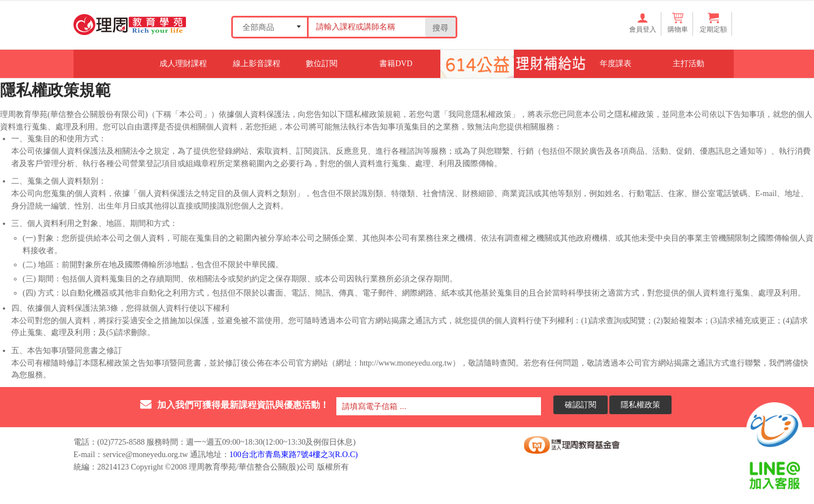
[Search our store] (365, 27)
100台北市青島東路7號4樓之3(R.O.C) (294, 455)
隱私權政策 (640, 404)
